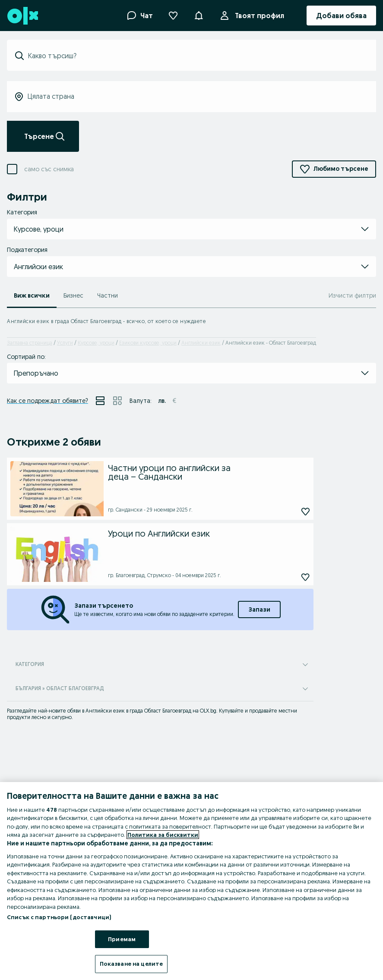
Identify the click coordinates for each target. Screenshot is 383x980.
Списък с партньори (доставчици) (59, 917)
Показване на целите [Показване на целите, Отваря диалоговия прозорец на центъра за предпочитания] (131, 964)
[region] (191, 881)
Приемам (122, 939)
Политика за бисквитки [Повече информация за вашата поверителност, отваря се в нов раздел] (163, 835)
